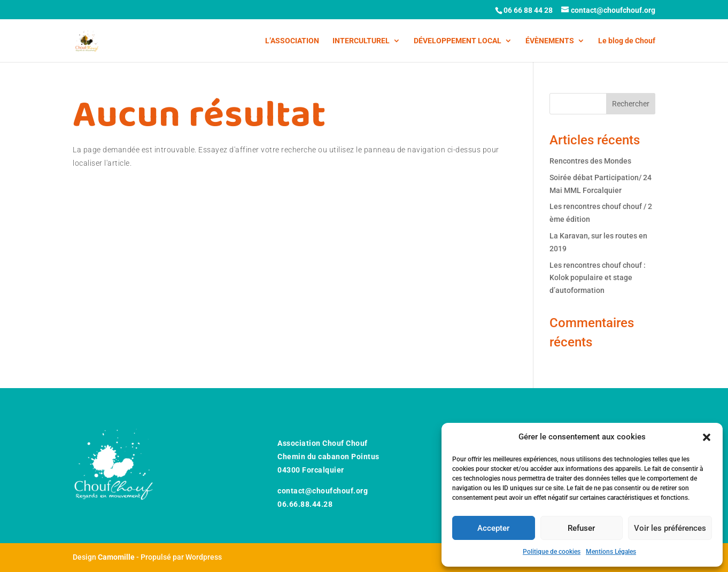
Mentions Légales (611, 552)
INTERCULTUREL (361, 41)
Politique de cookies (552, 552)
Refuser (581, 528)
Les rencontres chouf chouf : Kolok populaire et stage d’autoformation (598, 278)
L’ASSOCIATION (292, 41)
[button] (707, 437)
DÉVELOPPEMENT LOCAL (458, 41)
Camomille (116, 557)
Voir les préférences (670, 528)
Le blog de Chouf (627, 41)
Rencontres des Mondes (590, 161)
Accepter (493, 528)
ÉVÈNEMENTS (550, 41)
